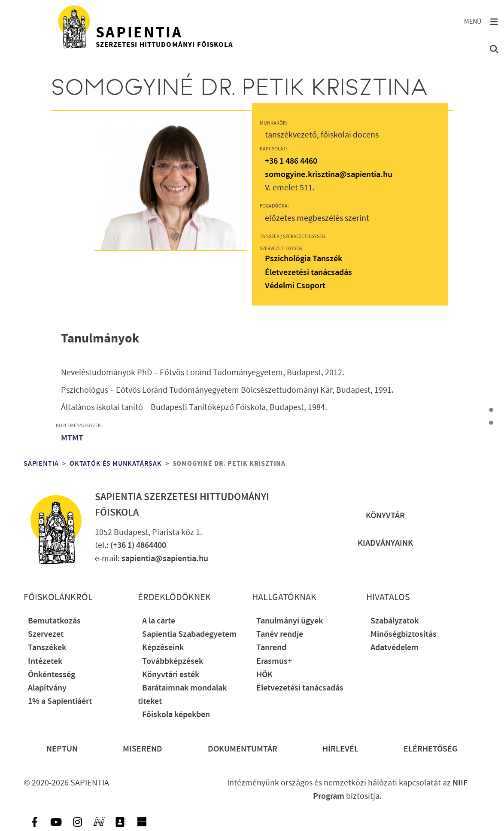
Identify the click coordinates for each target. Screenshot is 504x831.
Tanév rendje (280, 634)
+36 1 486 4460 (291, 161)
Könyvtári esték (171, 675)
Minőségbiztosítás (404, 634)
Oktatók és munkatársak (116, 464)
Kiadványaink (385, 543)
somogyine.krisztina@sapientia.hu (329, 175)
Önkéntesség (52, 675)
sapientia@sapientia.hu (165, 559)
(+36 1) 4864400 (138, 545)
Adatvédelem (395, 648)
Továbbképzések (173, 661)
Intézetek (45, 661)
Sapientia (41, 464)
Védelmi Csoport (295, 286)
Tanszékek (47, 648)
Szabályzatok (395, 621)
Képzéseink (163, 648)
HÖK (264, 675)
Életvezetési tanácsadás (308, 273)
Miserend (143, 749)
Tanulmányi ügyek (290, 621)
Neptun (62, 749)
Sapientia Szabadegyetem (189, 634)
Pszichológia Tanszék (304, 259)
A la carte (159, 621)
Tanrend (271, 648)
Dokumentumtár (243, 749)
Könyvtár (385, 516)
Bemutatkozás (54, 621)
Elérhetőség (431, 749)
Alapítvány (47, 688)
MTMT (72, 438)
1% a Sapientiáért (60, 701)
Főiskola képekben (176, 715)
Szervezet (46, 634)
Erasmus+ (274, 661)
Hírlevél (340, 749)
